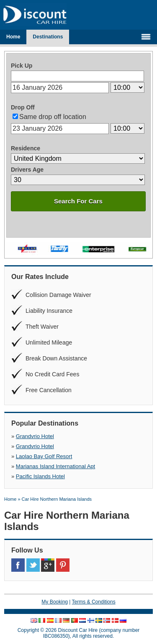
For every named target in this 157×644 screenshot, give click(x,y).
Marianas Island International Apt (55, 466)
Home (13, 37)
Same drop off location (53, 117)
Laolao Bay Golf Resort (44, 456)
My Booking (55, 602)
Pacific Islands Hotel (40, 476)
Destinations (48, 37)
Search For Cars (78, 201)
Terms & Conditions (94, 602)
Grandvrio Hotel (35, 436)
